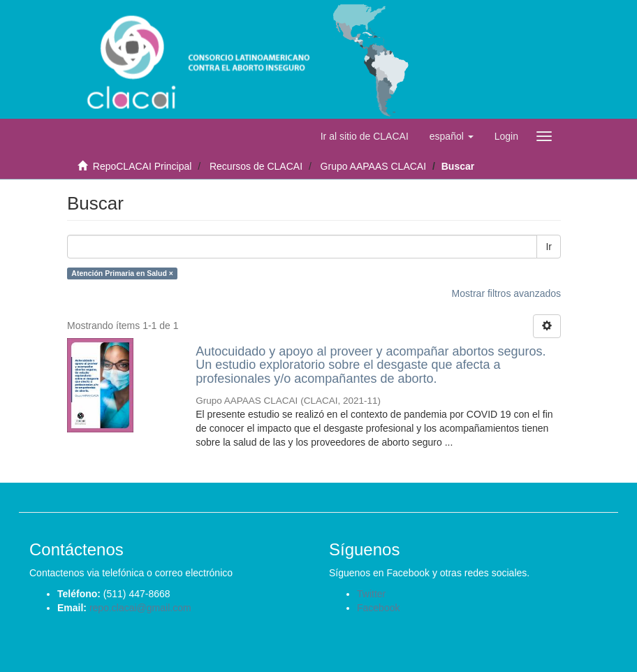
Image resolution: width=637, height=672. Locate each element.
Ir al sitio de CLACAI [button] (365, 136)
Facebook (378, 608)
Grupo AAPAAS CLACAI (373, 166)
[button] (452, 136)
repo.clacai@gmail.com (140, 608)
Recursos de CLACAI (256, 166)
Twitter (371, 594)
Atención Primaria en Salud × (122, 273)
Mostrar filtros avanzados (506, 293)
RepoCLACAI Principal (142, 166)
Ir (549, 247)
